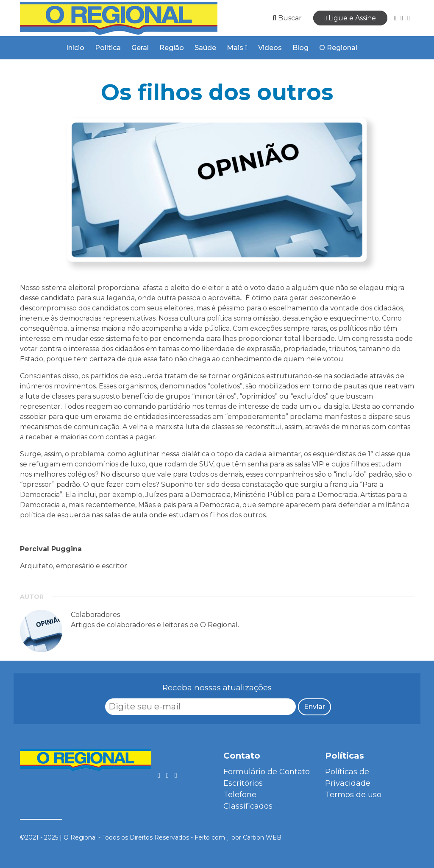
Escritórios (243, 783)
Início (75, 48)
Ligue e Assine (351, 18)
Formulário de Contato (267, 772)
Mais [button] (237, 48)
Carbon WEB (262, 837)
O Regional (338, 48)
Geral (140, 48)
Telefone (240, 795)
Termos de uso (353, 795)
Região (172, 48)
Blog (300, 48)
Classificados (248, 806)
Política (108, 48)
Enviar (314, 707)
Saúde (205, 48)
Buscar (287, 18)
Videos (270, 48)
